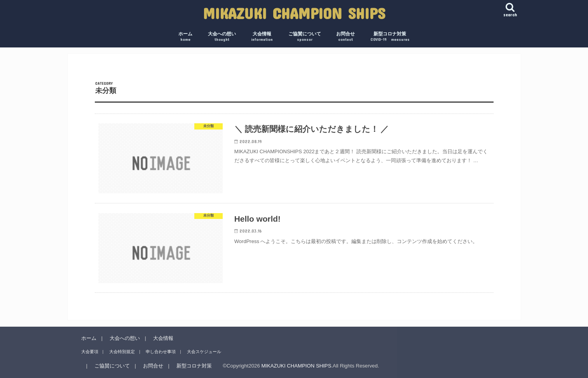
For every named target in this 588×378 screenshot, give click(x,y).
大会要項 (90, 352)
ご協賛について (305, 37)
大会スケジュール (204, 352)
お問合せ (345, 37)
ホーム (185, 37)
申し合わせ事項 (161, 352)
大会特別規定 (122, 352)
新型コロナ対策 (390, 37)
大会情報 (262, 37)
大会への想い (222, 37)
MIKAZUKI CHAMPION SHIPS (294, 13)
